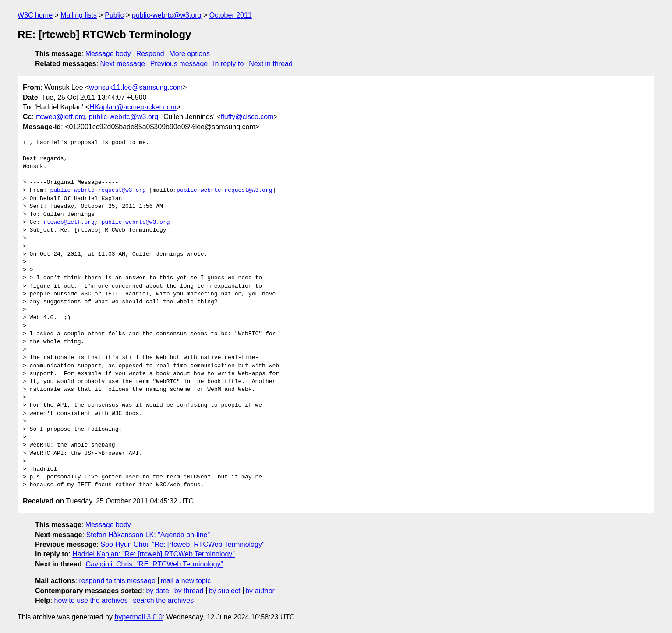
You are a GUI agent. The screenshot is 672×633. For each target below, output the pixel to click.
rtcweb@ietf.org (60, 117)
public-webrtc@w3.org (167, 15)
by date (157, 591)
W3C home (35, 15)
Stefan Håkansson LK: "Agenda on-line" (148, 535)
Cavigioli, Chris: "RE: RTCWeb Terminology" (155, 564)
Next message (123, 64)
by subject (224, 591)
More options (190, 54)
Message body (108, 54)
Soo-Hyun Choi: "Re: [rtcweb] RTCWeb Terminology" (182, 544)
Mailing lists (79, 15)
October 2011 (231, 15)
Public (114, 15)
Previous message (179, 64)
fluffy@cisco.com (247, 117)
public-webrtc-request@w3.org (98, 190)
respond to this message (117, 581)
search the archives (164, 600)
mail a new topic (186, 581)
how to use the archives (91, 600)
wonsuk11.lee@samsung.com (136, 87)
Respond (150, 54)
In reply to (228, 64)
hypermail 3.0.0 (138, 617)
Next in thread (271, 64)
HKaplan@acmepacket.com (133, 107)
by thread (189, 591)
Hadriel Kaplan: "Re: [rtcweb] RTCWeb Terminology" (154, 554)
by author (260, 591)
